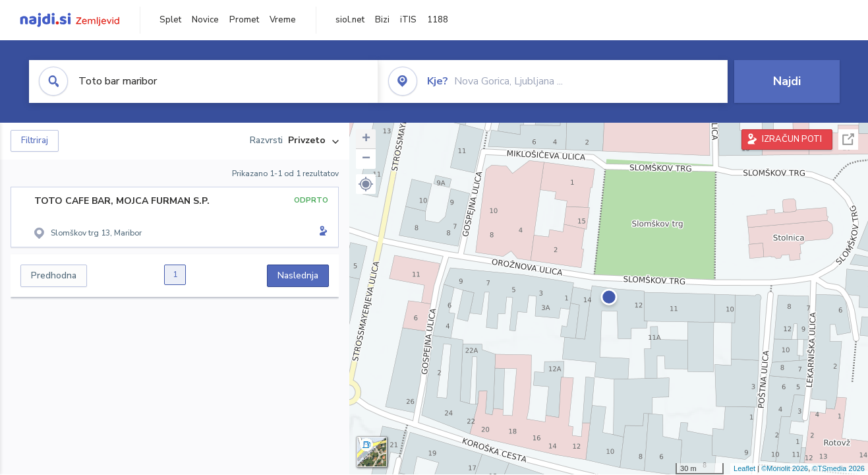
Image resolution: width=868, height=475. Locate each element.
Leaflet (744, 468)
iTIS (408, 20)
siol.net (350, 20)
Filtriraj (35, 141)
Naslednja (298, 275)
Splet (170, 20)
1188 (438, 20)
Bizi (382, 20)
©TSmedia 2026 (838, 468)
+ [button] (366, 139)
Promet (244, 20)
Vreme (283, 20)
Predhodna (54, 275)
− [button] (366, 159)
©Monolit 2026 (785, 468)
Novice (205, 20)
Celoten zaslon (848, 140)
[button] (366, 184)
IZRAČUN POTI (792, 139)
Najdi (787, 81)
